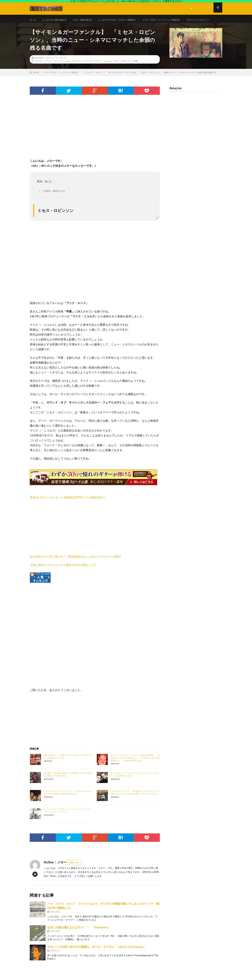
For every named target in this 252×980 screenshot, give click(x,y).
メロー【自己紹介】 (86, 20)
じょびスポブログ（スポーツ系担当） (123, 20)
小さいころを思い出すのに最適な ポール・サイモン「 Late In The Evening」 (96, 956)
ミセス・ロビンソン (122, 70)
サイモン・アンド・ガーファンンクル (53, 70)
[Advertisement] (95, 139)
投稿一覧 (74, 872)
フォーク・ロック (58, 67)
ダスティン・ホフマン (83, 70)
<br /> (40, 619)
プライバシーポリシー (45, 26)
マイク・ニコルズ (103, 70)
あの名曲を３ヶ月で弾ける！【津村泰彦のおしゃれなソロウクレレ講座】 (76, 566)
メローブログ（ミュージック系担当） (170, 20)
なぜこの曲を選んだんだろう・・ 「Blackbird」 (80, 936)
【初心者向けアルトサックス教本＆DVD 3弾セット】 (63, 574)
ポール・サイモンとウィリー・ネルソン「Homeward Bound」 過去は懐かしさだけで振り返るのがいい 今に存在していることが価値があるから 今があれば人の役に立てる (135, 767)
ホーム (33, 20)
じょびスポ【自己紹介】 (56, 20)
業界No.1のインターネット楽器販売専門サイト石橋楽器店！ (68, 506)
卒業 (136, 70)
